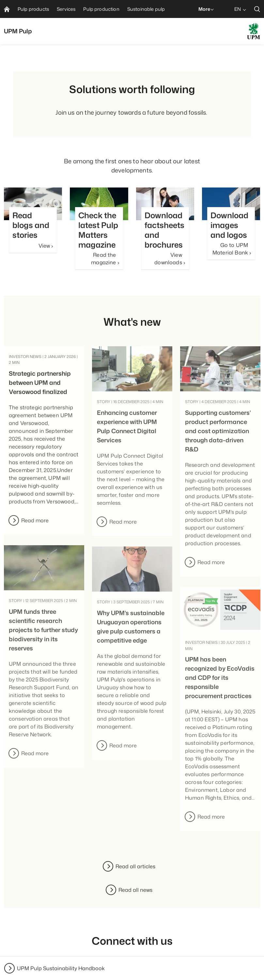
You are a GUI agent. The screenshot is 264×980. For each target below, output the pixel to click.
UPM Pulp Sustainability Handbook (61, 968)
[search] (257, 9)
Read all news (135, 890)
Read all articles (135, 866)
